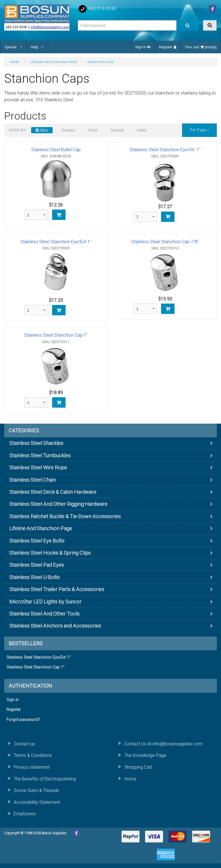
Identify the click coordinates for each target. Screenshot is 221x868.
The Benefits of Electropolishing (45, 779)
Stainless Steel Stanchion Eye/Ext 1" (56, 242)
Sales (142, 130)
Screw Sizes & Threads (36, 790)
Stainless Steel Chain (32, 480)
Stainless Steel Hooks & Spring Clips (50, 553)
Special (11, 47)
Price (93, 130)
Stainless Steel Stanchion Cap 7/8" (165, 242)
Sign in (143, 47)
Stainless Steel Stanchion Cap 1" (56, 335)
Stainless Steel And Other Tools (44, 614)
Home (130, 779)
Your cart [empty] (201, 47)
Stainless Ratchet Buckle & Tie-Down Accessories (65, 516)
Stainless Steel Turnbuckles (40, 455)
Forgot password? (23, 720)
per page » (199, 130)
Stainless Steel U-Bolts (34, 577)
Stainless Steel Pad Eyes (37, 565)
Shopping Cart (138, 767)
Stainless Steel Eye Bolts (37, 541)
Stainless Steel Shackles (36, 443)
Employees (25, 814)
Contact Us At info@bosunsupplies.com (163, 744)
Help (35, 47)
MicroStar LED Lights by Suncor (45, 602)
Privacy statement (32, 767)
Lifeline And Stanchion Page (41, 528)
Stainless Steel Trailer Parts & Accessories (57, 589)
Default (117, 130)
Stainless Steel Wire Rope (38, 468)
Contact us (24, 744)
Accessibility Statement (37, 802)
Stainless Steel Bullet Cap (56, 150)
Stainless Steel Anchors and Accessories (55, 626)
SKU (42, 130)
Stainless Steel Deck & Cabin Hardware (53, 492)
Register (168, 47)
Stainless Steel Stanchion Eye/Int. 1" (165, 150)
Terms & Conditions (33, 755)
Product (68, 130)
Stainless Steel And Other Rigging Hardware (58, 504)
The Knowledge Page (145, 755)
